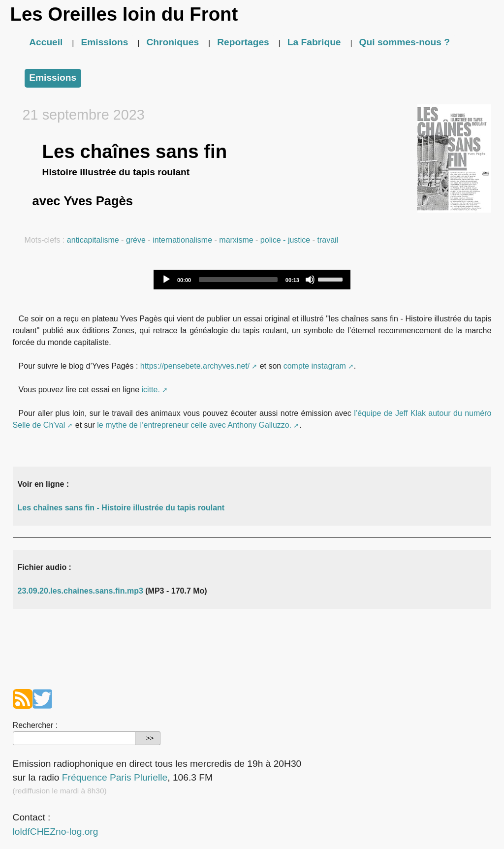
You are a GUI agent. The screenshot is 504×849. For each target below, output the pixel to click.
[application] (252, 280)
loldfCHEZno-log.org (56, 832)
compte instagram (315, 366)
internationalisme (182, 240)
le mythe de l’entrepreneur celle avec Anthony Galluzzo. (194, 425)
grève (136, 240)
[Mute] (310, 280)
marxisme (236, 240)
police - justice (285, 240)
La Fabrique (314, 42)
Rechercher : (35, 725)
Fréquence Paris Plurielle (115, 777)
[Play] (166, 280)
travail (328, 240)
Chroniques (173, 42)
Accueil (46, 42)
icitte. (151, 390)
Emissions (104, 42)
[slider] (238, 280)
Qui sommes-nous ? (405, 42)
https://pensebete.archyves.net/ (195, 366)
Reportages (243, 42)
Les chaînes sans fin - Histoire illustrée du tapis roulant (121, 508)
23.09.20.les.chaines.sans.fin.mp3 (80, 591)
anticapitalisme (93, 240)
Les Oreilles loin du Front (124, 14)
